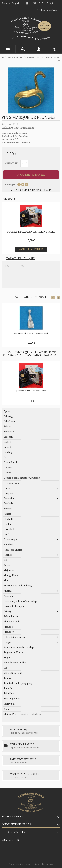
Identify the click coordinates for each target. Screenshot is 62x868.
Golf (6, 534)
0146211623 (19, 777)
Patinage (8, 611)
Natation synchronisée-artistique (21, 601)
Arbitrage (9, 416)
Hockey (8, 555)
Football (8, 524)
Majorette (9, 570)
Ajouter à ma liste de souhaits (31, 190)
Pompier (8, 642)
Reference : (7, 124)
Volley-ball (10, 704)
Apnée (7, 411)
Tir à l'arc (9, 688)
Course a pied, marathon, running (22, 478)
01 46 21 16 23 (43, 3)
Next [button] (59, 298)
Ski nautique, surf (13, 673)
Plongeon (9, 632)
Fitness (7, 514)
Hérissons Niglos (13, 550)
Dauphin (8, 493)
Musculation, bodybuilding (18, 586)
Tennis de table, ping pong (18, 683)
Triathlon (9, 693)
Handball (9, 545)
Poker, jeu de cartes (14, 637)
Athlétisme (10, 421)
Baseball (8, 437)
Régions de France (14, 652)
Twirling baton (12, 699)
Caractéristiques (21, 258)
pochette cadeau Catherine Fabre (31, 391)
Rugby (7, 658)
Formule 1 (9, 529)
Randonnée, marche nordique (19, 647)
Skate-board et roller (15, 663)
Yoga (6, 709)
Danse (7, 488)
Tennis (7, 678)
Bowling (8, 452)
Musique (8, 591)
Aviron (7, 426)
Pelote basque (11, 616)
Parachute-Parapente (15, 606)
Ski (5, 668)
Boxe (6, 457)
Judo (6, 560)
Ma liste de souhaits (47, 11)
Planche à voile (12, 622)
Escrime (8, 509)
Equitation (9, 498)
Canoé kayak (10, 462)
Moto (6, 580)
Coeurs (7, 473)
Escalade (8, 503)
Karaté (7, 565)
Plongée (8, 627)
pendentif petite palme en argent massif (31, 333)
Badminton (9, 432)
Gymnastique (10, 539)
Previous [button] (53, 298)
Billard (7, 447)
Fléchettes (9, 519)
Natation (8, 596)
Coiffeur (8, 468)
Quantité (11, 163)
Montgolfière (11, 575)
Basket (7, 442)
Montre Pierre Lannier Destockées (22, 714)
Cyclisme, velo (12, 483)
